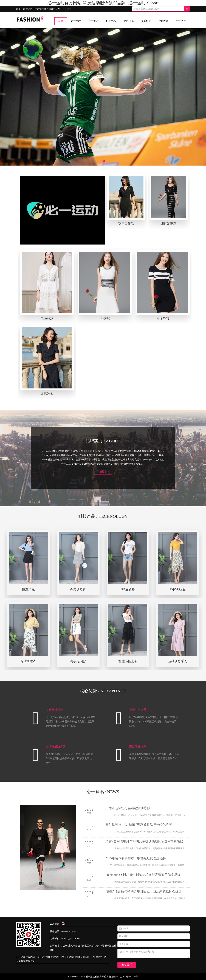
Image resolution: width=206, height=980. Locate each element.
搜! (187, 9)
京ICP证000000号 (129, 977)
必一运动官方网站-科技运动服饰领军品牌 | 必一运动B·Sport (103, 3)
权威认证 (146, 21)
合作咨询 (181, 21)
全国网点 (164, 21)
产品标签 (67, 9)
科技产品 (111, 21)
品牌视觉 (129, 21)
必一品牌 (76, 21)
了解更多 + (103, 472)
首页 (61, 21)
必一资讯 (93, 21)
